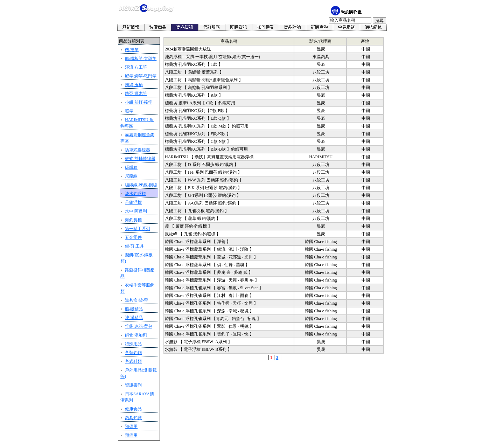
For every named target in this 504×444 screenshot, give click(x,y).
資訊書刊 (133, 385)
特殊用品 (133, 344)
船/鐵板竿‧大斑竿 (141, 58)
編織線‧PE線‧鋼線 (141, 185)
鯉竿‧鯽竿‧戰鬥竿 (141, 76)
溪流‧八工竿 (136, 67)
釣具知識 (133, 418)
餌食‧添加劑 (136, 335)
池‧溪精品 (134, 318)
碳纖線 (131, 167)
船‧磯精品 (134, 309)
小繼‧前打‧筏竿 (139, 102)
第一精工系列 (138, 229)
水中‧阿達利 (136, 211)
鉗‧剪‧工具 (134, 246)
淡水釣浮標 (135, 194)
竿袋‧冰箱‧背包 (139, 326)
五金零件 (133, 237)
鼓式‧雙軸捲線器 (140, 159)
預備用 (131, 426)
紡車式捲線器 (138, 150)
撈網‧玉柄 (134, 85)
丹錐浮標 (133, 202)
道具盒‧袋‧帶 (136, 300)
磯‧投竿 (132, 50)
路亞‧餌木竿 (136, 93)
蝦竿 (129, 111)
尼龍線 (131, 176)
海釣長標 (133, 220)
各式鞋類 (133, 361)
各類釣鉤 (133, 353)
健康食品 (133, 409)
